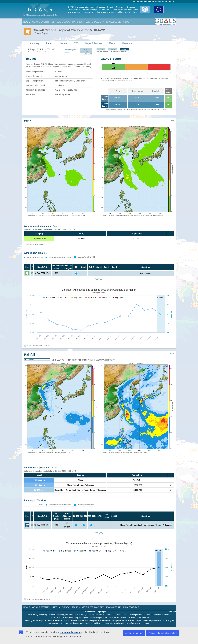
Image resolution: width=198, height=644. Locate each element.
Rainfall (156, 91)
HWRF (113, 49)
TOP (172, 121)
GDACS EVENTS (41, 22)
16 (32, 273)
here (130, 81)
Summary (34, 43)
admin (172, 1)
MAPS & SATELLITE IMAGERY (88, 22)
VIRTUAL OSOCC (61, 22)
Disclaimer (90, 612)
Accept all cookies (134, 633)
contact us (149, 1)
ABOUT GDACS (131, 607)
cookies (172, 612)
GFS (101, 49)
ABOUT (127, 22)
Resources (128, 43)
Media (112, 43)
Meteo (64, 43)
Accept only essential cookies (163, 633)
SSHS (41, 244)
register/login (161, 1)
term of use (138, 1)
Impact (50, 43)
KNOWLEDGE (113, 22)
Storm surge (137, 91)
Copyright (101, 612)
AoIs (55, 226)
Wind (118, 91)
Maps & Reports (94, 43)
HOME (27, 22)
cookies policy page (70, 632)
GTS (76, 43)
